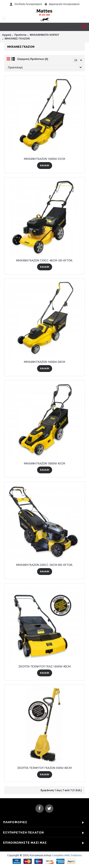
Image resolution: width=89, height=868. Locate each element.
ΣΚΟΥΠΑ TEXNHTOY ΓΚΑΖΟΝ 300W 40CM (44, 768)
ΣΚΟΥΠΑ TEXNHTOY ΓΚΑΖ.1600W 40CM (45, 666)
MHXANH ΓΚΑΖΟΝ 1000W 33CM (44, 159)
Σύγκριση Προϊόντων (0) (33, 59)
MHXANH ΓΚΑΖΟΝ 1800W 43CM (44, 463)
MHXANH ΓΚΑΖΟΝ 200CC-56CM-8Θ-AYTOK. (44, 565)
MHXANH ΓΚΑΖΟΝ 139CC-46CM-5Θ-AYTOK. (44, 260)
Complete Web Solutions (67, 855)
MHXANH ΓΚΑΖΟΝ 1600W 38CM (44, 362)
